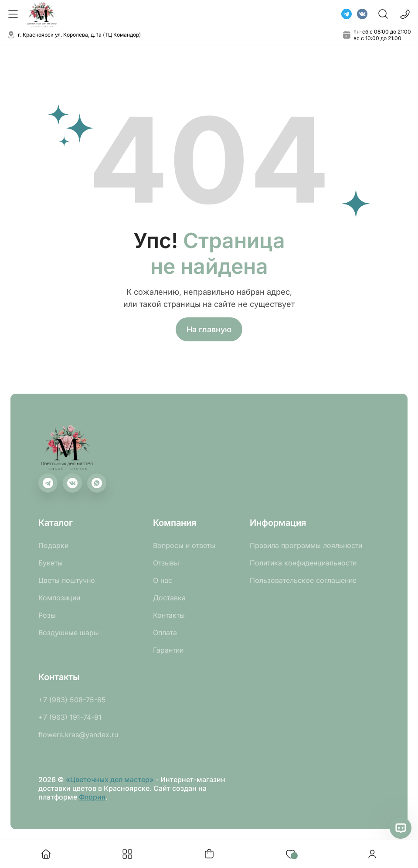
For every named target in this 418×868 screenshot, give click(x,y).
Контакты (169, 615)
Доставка (169, 598)
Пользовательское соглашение (303, 580)
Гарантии (168, 650)
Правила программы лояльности (306, 545)
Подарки (53, 545)
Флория (92, 797)
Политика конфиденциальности (303, 563)
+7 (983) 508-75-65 (72, 700)
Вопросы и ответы (184, 545)
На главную (209, 329)
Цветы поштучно (67, 580)
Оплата (165, 633)
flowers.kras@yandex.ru (78, 735)
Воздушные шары (69, 633)
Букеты (51, 563)
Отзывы (166, 563)
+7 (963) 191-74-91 (70, 717)
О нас (163, 580)
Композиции (59, 598)
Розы (47, 615)
